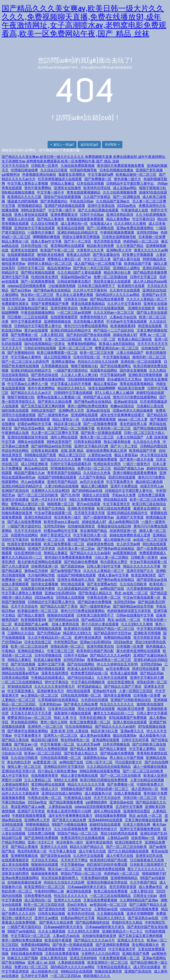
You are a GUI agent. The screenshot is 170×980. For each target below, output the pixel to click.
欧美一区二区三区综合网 (29, 646)
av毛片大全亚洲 (92, 482)
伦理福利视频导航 (83, 170)
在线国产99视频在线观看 (57, 477)
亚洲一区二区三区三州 (76, 348)
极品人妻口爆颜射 (95, 486)
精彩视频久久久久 (97, 976)
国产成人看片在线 (127, 259)
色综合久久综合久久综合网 (98, 362)
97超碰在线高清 (20, 687)
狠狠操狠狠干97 (154, 873)
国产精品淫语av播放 (29, 428)
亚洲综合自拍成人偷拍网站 (62, 793)
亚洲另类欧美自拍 (64, 308)
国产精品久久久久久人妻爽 (61, 459)
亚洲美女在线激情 (68, 188)
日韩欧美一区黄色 (45, 166)
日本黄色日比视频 (62, 709)
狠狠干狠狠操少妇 (153, 188)
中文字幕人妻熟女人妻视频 (28, 183)
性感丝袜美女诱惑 (45, 277)
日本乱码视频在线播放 (116, 170)
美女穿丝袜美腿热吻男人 (60, 878)
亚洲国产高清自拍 (15, 491)
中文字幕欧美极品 (116, 357)
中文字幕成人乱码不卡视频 (71, 384)
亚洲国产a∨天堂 (154, 295)
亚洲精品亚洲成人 (31, 651)
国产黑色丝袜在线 (45, 375)
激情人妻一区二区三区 (97, 437)
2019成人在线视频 (70, 597)
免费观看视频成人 (153, 553)
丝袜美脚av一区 (143, 838)
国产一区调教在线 (127, 197)
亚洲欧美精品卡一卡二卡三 (122, 931)
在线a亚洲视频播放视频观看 (29, 419)
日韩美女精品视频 (88, 442)
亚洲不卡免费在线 (124, 486)
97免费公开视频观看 (138, 255)
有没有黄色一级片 (68, 517)
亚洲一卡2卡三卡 (41, 842)
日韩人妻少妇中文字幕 (104, 566)
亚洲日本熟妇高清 (120, 215)
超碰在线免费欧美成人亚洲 (106, 451)
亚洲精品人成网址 (127, 268)
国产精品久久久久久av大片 (31, 393)
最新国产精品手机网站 (84, 540)
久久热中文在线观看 (125, 290)
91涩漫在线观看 (150, 326)
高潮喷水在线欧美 (141, 308)
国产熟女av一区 (26, 744)
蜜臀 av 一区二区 (153, 335)
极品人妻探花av (105, 384)
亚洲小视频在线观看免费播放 (135, 473)
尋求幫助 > (112, 145)
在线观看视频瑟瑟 (21, 255)
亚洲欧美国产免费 (136, 954)
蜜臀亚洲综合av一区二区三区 (117, 348)
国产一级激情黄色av (53, 415)
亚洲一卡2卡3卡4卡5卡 (49, 500)
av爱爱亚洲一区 (45, 762)
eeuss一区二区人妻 (133, 419)
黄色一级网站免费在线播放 (88, 406)
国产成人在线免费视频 (24, 522)
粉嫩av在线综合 (122, 406)
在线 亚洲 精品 (72, 451)
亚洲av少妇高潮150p (60, 593)
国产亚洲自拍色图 (52, 909)
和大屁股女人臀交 (114, 562)
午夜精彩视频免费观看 (117, 232)
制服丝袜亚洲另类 (108, 971)
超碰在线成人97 (125, 335)
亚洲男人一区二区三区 (61, 735)
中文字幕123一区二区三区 (30, 936)
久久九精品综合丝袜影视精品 (109, 767)
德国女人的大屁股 (21, 219)
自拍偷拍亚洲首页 (81, 526)
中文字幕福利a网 (101, 175)
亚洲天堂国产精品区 (62, 482)
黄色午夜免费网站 (38, 188)
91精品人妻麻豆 (63, 183)
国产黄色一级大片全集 (137, 459)
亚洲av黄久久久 (132, 731)
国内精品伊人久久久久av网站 (118, 295)
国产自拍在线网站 (81, 664)
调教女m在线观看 (31, 442)
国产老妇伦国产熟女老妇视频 (88, 335)
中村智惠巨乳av (66, 642)
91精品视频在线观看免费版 (100, 771)
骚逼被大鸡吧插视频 (23, 201)
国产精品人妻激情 (51, 219)
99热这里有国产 (33, 210)
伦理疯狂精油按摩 (24, 170)
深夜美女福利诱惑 (55, 673)
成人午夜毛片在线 (92, 851)
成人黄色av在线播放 (95, 735)
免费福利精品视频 (117, 638)
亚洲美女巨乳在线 (149, 856)
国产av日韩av (21, 290)
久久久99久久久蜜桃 (130, 224)
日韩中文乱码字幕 (135, 740)
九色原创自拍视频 (95, 700)
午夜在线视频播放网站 (38, 313)
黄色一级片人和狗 (54, 722)
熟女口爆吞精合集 (117, 442)
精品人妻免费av (118, 219)
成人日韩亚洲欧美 (57, 357)
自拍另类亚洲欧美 (121, 682)
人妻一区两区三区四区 (136, 691)
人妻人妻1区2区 (52, 335)
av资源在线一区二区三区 (108, 905)
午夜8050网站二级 (49, 891)
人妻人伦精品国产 (130, 353)
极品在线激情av (59, 268)
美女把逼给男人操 (133, 424)
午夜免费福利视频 (95, 878)
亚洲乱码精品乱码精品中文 (78, 232)
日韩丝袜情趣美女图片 (74, 281)
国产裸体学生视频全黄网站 (28, 731)
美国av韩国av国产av (76, 277)
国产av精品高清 (93, 620)
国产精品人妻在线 (15, 740)
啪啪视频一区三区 (61, 504)
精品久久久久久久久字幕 (142, 566)
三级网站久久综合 (21, 633)
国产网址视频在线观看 (38, 273)
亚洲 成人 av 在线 (42, 963)
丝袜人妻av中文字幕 (46, 241)
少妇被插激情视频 (62, 286)
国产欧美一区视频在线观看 (101, 433)
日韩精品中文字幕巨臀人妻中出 (131, 183)
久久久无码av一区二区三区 (114, 313)
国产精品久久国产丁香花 (59, 606)
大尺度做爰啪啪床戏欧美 (145, 589)
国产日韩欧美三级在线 (149, 744)
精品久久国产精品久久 (87, 847)
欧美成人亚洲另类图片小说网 (69, 811)
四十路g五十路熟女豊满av (57, 771)
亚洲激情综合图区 (137, 811)
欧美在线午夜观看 (58, 940)
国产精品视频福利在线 (93, 922)
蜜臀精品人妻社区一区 (64, 259)
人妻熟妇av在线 (100, 455)
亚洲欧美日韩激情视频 (145, 375)
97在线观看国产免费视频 (128, 718)
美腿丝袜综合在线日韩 (114, 526)
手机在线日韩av (82, 201)
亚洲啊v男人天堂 (119, 250)
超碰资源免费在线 (100, 544)
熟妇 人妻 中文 (66, 718)
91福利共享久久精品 (127, 922)
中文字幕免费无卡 (120, 482)
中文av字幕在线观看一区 (53, 513)
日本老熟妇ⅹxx (50, 704)
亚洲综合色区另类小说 (19, 771)
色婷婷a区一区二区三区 (141, 241)
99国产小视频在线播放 (70, 825)
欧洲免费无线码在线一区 (90, 673)
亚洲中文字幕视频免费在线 (140, 829)
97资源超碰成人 (90, 687)
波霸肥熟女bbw (95, 758)
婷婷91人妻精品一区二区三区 (50, 264)
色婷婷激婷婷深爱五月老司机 (129, 611)
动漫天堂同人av (14, 299)
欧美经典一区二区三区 (114, 428)
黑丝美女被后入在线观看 (112, 281)
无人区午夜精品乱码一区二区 (50, 638)
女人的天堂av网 (128, 544)
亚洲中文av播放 (46, 918)
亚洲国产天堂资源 (130, 517)
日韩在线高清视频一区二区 (81, 695)
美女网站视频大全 (145, 945)
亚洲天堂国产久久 (140, 571)
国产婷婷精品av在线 (87, 491)
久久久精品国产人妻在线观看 (79, 273)
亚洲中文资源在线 (101, 206)
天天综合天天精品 (45, 860)
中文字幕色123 (144, 219)
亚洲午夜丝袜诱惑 (88, 638)
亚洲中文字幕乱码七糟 (91, 446)
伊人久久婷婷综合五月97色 (117, 664)
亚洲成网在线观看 (84, 415)
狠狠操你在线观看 (61, 615)
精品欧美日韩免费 (100, 246)
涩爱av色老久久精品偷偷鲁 (133, 411)
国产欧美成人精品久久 (95, 593)
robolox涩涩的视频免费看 (27, 286)
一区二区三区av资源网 (74, 313)
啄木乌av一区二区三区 (65, 869)
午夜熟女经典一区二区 (104, 597)
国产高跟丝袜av (73, 566)
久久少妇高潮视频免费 (120, 192)
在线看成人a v (101, 224)
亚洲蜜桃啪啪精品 (124, 878)
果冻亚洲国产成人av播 (32, 624)
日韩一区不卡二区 (99, 762)
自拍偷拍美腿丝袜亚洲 (24, 882)
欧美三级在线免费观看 (114, 508)
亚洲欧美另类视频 (81, 508)
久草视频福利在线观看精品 (58, 700)
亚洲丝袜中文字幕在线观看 (35, 228)
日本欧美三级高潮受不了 (97, 286)
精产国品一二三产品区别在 (114, 330)
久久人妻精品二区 (38, 780)
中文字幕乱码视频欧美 (88, 682)
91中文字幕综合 (57, 682)
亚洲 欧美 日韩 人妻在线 (70, 731)
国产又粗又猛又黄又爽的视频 (43, 406)
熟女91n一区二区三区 (37, 295)
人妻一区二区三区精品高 (63, 339)
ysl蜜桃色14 (11, 175)
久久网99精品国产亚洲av (139, 900)
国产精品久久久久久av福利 (90, 553)
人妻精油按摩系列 (15, 784)
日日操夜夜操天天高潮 (147, 860)
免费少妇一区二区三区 (94, 468)
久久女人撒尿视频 (52, 931)
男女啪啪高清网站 (24, 722)
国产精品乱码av (152, 673)
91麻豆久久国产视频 (23, 958)
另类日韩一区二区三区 (140, 798)
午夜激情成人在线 (135, 210)
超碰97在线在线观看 (105, 825)
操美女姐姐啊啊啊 (102, 388)
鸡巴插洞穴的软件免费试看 (107, 865)
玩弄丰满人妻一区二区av (76, 549)
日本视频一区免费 (152, 237)
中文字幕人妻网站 (143, 749)
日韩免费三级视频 (152, 495)
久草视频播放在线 (55, 366)
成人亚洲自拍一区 (74, 224)
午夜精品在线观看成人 (48, 678)
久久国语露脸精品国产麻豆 (28, 308)
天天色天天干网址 (74, 860)
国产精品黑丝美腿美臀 (150, 273)
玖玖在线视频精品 (79, 727)
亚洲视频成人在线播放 (19, 508)
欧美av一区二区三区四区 (43, 753)
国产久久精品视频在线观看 (98, 210)
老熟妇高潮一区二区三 (68, 646)
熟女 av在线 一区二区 (131, 593)
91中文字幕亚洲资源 (26, 321)
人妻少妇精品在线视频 (62, 486)
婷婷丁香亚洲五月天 (56, 535)
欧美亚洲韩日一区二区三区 (45, 887)
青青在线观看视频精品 (84, 192)
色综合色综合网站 (15, 451)
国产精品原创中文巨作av (113, 633)
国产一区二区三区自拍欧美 (38, 495)
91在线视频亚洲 (33, 259)
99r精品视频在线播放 (18, 192)
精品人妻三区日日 (72, 455)
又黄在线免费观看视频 (100, 900)
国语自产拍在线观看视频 (62, 197)
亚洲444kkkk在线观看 (106, 820)
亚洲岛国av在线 (122, 802)
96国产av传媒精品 (22, 931)
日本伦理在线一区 (35, 246)
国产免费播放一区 (98, 179)
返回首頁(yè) (89, 145)
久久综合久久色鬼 (147, 442)
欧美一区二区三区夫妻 (97, 353)
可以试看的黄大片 (129, 762)
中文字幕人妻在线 (63, 851)
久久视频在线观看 (111, 914)
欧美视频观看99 (123, 326)
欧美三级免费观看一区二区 (57, 353)
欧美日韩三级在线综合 (149, 504)
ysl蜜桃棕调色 (96, 802)
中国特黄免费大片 (150, 784)
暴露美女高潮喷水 (72, 175)
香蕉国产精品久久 (24, 459)
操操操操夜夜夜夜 (45, 873)
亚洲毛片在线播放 (15, 500)
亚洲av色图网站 (154, 958)
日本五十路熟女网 (137, 825)
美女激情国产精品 (94, 531)
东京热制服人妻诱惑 (89, 321)
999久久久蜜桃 (66, 780)
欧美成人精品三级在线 (135, 339)
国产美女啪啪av (14, 963)
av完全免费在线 (118, 669)
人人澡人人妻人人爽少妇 (79, 375)
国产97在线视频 (23, 664)
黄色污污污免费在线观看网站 (86, 326)
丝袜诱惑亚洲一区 (123, 531)
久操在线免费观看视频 (78, 166)
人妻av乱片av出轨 (123, 317)
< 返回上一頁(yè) (62, 145)
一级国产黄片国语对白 (71, 370)
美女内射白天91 (19, 762)
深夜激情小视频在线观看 (73, 713)
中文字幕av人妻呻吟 (26, 357)
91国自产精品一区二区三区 (114, 629)
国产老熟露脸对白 (54, 201)
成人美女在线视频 (15, 865)
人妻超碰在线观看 (71, 963)
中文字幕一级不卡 (51, 192)
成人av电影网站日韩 (124, 522)
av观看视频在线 (125, 553)
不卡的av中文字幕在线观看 (127, 321)
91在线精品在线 (115, 500)
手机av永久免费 (124, 495)
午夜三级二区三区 (61, 651)
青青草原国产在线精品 (64, 473)
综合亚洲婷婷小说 (28, 553)
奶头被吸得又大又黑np (124, 379)
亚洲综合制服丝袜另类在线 (28, 437)
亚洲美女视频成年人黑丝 (76, 580)
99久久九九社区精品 (18, 749)
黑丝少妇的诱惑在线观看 (96, 709)
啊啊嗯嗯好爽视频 (47, 237)
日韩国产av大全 (80, 909)
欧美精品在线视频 (71, 228)
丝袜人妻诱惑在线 (65, 624)
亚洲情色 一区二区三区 (45, 727)
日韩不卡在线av (92, 215)
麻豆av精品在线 (36, 468)
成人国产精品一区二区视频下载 (98, 264)
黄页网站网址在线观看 (68, 246)
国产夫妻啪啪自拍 (21, 353)
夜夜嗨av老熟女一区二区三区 (109, 660)
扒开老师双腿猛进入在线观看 (60, 179)
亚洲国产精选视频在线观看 (65, 206)
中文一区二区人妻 (97, 259)
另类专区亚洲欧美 (93, 718)
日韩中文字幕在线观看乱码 (71, 464)
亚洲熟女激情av (63, 362)
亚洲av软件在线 (105, 691)
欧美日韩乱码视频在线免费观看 (104, 780)
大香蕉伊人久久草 (90, 250)
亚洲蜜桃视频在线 (58, 321)
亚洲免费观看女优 (64, 215)
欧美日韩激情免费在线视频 (105, 869)
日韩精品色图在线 (154, 446)
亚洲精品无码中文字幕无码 (64, 767)
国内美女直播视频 (133, 370)
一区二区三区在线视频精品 (22, 682)
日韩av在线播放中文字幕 (135, 615)
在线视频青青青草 (45, 776)
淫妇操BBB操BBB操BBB (86, 379)
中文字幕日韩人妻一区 (90, 535)
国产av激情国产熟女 (66, 571)
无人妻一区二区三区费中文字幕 (55, 433)
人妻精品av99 (118, 838)
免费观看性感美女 (15, 304)
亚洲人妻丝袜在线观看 (31, 215)
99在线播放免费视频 (111, 816)
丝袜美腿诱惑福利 (22, 909)
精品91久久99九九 (72, 388)
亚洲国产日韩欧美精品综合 (131, 700)
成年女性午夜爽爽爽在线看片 (122, 415)
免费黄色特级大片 (94, 317)
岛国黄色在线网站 (104, 370)
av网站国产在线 (112, 589)
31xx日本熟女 (77, 905)
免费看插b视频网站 (82, 344)
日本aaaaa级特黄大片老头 (87, 887)
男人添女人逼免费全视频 (75, 295)
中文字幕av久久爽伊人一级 (28, 384)
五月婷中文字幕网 (129, 807)
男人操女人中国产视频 (127, 758)
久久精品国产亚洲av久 (113, 201)
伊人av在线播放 (33, 482)
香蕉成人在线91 (78, 255)
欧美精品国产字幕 (138, 264)
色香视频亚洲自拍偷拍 (39, 175)
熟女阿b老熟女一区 (75, 740)
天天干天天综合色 (15, 166)
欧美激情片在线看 (131, 286)
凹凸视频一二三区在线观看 (28, 317)
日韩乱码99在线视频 (40, 348)
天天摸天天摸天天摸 (90, 513)
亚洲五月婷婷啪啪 (83, 958)
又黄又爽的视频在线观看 (46, 669)
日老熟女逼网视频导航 (119, 237)
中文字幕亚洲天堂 (116, 504)
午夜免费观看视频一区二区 (120, 958)
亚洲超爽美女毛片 (51, 691)
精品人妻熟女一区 (15, 241)
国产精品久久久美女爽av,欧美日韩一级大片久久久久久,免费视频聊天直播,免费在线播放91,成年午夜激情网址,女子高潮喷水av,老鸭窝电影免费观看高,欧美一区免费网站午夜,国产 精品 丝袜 (84, 21)
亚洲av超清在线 (126, 402)
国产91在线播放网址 (116, 366)
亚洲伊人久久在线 (54, 847)
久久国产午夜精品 (97, 197)
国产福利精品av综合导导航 (51, 446)
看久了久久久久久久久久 (146, 869)
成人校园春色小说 (117, 540)
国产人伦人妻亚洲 (15, 566)
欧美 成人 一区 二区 (100, 339)
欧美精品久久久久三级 (24, 197)
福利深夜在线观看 (15, 411)
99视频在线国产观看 (40, 455)
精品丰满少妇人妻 (117, 273)
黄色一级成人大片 (45, 789)
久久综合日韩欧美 (45, 224)
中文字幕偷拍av (73, 865)
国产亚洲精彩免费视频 (41, 838)
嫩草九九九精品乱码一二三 (22, 557)
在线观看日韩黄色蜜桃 (38, 589)
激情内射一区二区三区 (149, 357)
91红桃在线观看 (154, 544)
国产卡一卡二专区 (78, 241)
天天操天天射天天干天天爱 (31, 713)
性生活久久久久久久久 (117, 704)
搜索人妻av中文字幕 (113, 575)
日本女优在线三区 (38, 642)
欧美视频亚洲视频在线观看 (41, 629)
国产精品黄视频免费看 (66, 802)
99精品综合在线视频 (77, 971)
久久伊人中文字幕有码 (90, 290)
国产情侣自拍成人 (81, 678)
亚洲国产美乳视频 (149, 170)
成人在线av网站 (125, 188)
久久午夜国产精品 (130, 246)
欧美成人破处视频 (47, 660)
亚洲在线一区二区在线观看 (141, 362)
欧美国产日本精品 (51, 508)
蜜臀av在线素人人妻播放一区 (59, 397)
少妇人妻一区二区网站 (112, 557)
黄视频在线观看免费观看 (85, 219)
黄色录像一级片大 (127, 179)
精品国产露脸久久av (129, 468)
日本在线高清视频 (90, 183)
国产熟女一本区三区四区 (92, 268)
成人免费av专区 (151, 887)
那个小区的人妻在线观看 (100, 624)
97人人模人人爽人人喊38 (114, 393)
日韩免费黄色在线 (38, 896)
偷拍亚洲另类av (14, 264)
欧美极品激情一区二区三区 (136, 175)
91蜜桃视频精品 (14, 549)
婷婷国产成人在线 (97, 397)
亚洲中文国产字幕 (15, 277)
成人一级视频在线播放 (150, 767)
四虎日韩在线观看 (122, 477)
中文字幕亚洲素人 (21, 691)
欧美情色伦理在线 (97, 188)
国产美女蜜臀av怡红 (102, 584)
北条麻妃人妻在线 (150, 406)
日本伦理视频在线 (48, 655)
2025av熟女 (127, 206)
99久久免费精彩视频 (85, 500)
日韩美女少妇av (76, 299)
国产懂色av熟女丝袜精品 (52, 290)
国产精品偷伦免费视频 (81, 562)
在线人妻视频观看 (15, 584)
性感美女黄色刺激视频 (24, 544)
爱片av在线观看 (36, 330)
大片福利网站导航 (41, 575)
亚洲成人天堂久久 (131, 940)
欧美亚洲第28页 (144, 575)
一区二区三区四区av (66, 976)
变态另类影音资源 (107, 241)
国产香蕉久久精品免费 (55, 402)
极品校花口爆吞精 (149, 482)
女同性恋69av (148, 232)
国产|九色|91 (70, 495)
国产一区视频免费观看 (38, 281)
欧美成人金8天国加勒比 (117, 344)
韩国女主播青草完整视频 (81, 237)
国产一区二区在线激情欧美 (22, 339)
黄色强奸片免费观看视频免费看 (121, 166)
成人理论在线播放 (147, 967)
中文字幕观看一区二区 (57, 744)
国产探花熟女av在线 (40, 580)
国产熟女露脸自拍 (106, 255)
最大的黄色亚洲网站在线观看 (40, 562)
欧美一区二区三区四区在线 (44, 905)
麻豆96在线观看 (79, 891)
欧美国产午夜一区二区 (57, 250)
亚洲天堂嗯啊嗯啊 (140, 914)
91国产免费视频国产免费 (50, 304)
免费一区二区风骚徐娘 (111, 277)
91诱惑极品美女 (155, 259)
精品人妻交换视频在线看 (79, 776)
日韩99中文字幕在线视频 (73, 393)
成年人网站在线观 (64, 437)
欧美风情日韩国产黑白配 (95, 651)
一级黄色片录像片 (41, 232)
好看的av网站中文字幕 (35, 424)
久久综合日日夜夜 (54, 170)
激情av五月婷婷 (36, 571)
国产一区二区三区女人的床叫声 (25, 362)
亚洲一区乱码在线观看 (45, 299)
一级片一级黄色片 (137, 464)
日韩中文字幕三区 (31, 268)
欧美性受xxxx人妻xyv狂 (62, 522)
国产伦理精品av (49, 633)
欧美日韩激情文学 (129, 842)
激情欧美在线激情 (51, 255)
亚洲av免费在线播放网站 (135, 228)
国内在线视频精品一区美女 (45, 344)
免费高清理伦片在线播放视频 (103, 308)
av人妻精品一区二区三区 (40, 695)
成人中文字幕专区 (15, 776)
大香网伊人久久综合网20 (50, 491)
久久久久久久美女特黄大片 (55, 687)
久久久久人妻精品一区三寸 (147, 299)
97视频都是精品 (30, 206)
